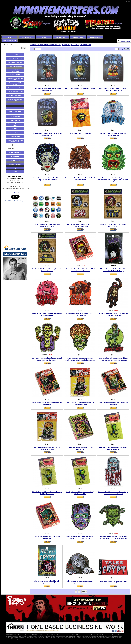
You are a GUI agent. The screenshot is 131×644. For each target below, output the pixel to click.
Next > (84, 592)
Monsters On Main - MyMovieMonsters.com (45, 45)
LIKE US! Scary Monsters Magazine (15, 201)
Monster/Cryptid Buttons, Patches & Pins (77, 45)
